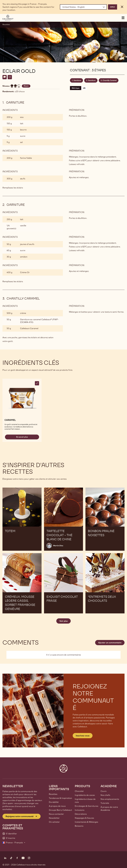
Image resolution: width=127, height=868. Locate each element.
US (84, 88)
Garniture (77, 80)
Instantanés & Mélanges (86, 822)
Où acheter (54, 822)
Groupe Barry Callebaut (60, 810)
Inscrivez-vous (83, 736)
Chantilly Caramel (110, 80)
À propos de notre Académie (109, 809)
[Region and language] (83, 7)
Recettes (6, 24)
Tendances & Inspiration (60, 798)
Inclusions (80, 810)
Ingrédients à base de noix (85, 801)
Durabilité (54, 802)
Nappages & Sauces (84, 818)
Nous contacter (56, 814)
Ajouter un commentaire (110, 643)
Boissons (79, 826)
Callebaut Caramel (29, 328)
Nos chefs (105, 795)
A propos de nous (57, 806)
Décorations (81, 814)
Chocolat (79, 791)
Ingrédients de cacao (85, 795)
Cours (103, 791)
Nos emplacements (110, 799)
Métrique (76, 88)
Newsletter (54, 818)
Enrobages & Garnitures (87, 806)
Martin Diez (58, 546)
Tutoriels (105, 803)
